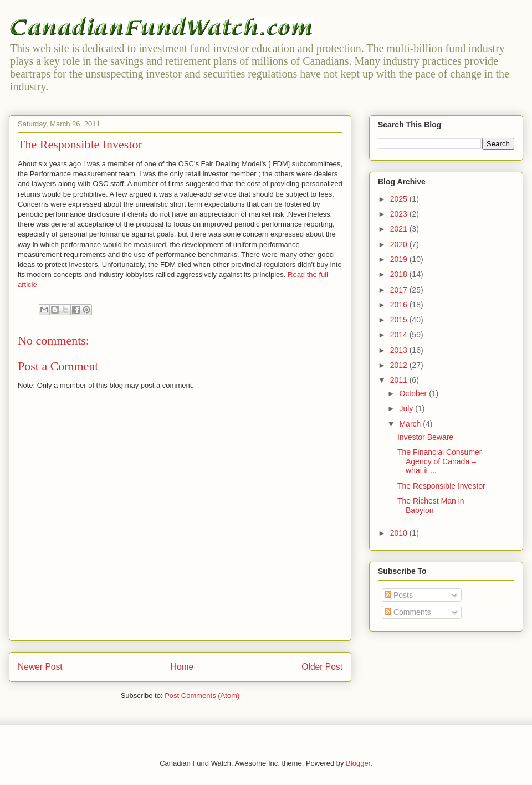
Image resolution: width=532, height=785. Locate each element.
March (411, 424)
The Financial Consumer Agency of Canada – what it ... (440, 461)
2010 (400, 533)
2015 (400, 320)
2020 (400, 244)
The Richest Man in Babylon (431, 506)
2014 (400, 335)
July (407, 408)
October (414, 393)
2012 (400, 365)
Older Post (322, 667)
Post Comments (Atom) (202, 696)
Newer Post (40, 667)
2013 (400, 350)
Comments (408, 612)
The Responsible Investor (441, 486)
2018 (400, 274)
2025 (400, 199)
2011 (400, 380)
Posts (399, 595)
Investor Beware (425, 437)
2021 (400, 229)
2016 (400, 305)
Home (182, 667)
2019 (400, 259)
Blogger (358, 763)
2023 (400, 214)
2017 (400, 290)
